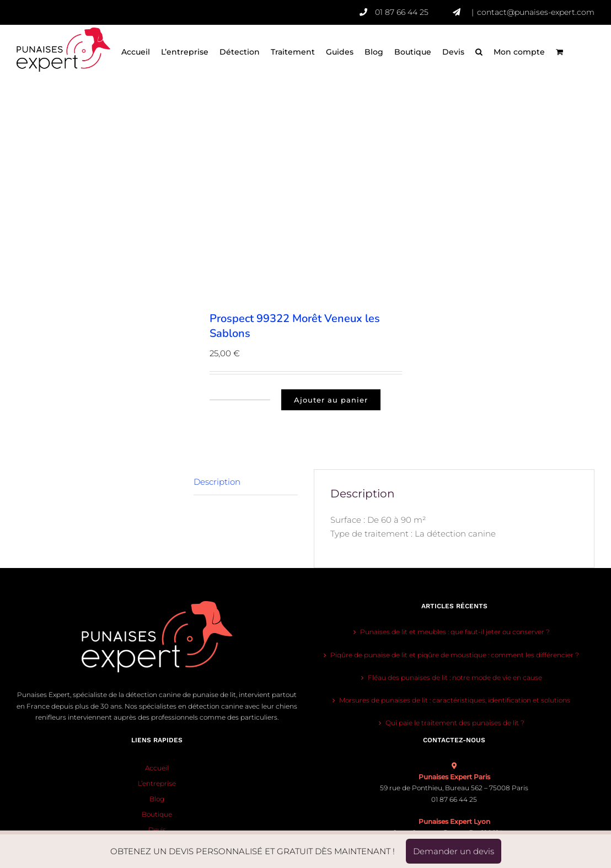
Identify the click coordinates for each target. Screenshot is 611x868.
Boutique (157, 814)
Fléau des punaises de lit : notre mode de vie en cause (455, 677)
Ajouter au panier (331, 400)
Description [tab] (217, 482)
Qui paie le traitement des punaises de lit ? (455, 723)
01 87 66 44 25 (414, 12)
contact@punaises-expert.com (536, 12)
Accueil (157, 768)
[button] (479, 52)
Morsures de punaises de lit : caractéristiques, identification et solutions (455, 700)
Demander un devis (454, 851)
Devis (157, 830)
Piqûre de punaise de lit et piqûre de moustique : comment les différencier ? (455, 655)
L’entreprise (157, 783)
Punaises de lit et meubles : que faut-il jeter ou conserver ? (455, 632)
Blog (157, 799)
